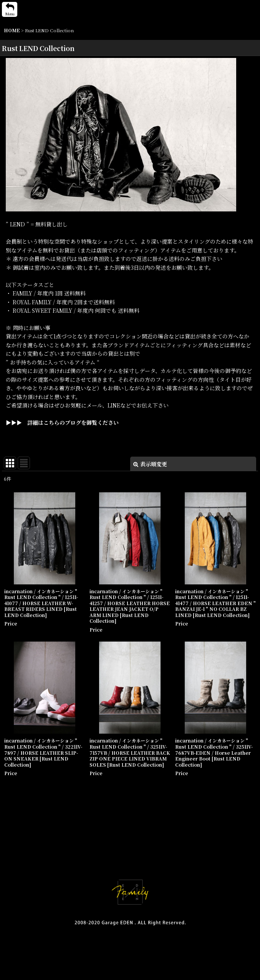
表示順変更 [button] (150, 464)
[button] (10, 9)
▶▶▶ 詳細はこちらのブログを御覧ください (62, 422)
